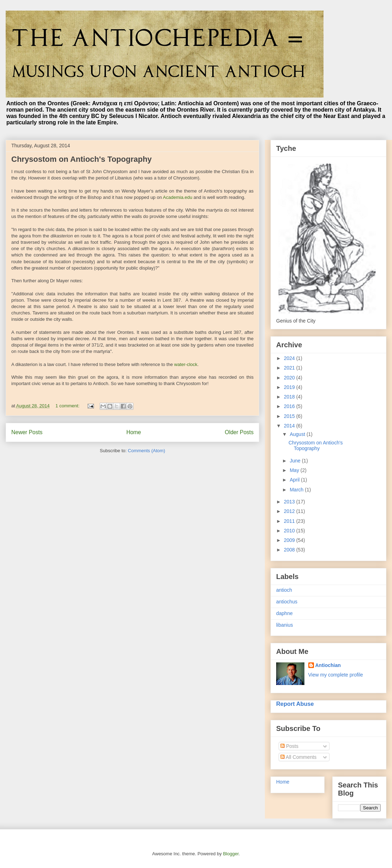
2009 (290, 540)
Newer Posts (27, 432)
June (296, 461)
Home (134, 432)
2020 (290, 378)
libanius (284, 625)
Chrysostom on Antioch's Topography (82, 159)
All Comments (298, 757)
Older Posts (239, 432)
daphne (284, 613)
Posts (289, 746)
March (297, 490)
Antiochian (328, 665)
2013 (290, 502)
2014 (290, 426)
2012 (290, 511)
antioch (284, 590)
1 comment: (68, 406)
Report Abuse (295, 704)
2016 (290, 406)
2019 (290, 387)
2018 (290, 397)
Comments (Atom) (146, 451)
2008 (290, 550)
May (295, 470)
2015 (290, 416)
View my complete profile (336, 675)
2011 (290, 521)
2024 (290, 358)
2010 (290, 531)
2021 (290, 368)
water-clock (186, 364)
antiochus (287, 602)
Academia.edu (177, 197)
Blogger (231, 854)
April (295, 480)
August (298, 434)
